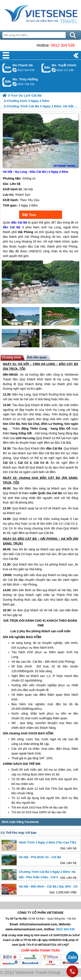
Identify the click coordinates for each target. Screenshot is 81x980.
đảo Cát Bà (62, 443)
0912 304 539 (63, 45)
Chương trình (11, 357)
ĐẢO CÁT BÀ (69, 364)
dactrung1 (14, 84)
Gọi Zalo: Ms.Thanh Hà (7, 68)
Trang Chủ (40, 14)
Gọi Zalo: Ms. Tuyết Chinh (46, 68)
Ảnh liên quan (37, 357)
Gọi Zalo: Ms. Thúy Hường (7, 82)
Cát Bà (13, 472)
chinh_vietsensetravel (54, 70)
